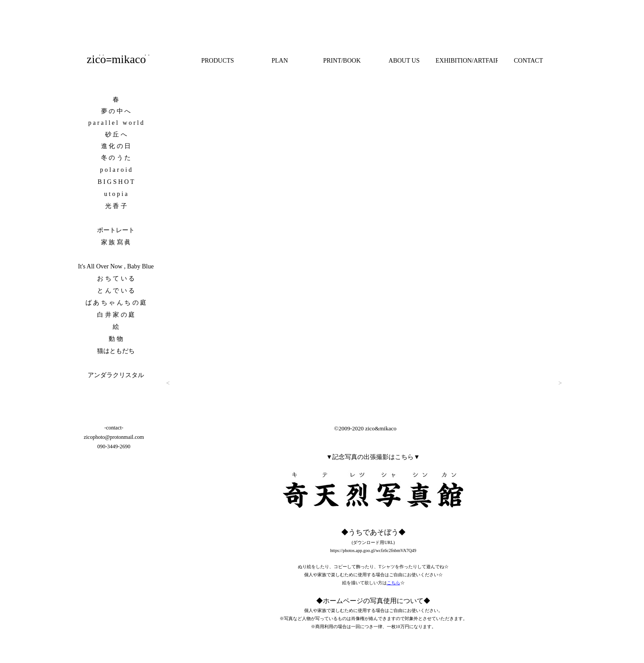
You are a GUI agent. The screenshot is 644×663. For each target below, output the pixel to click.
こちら (394, 583)
